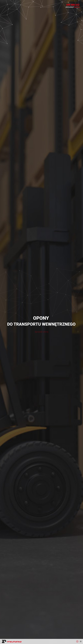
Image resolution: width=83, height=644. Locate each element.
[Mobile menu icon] (81, 641)
